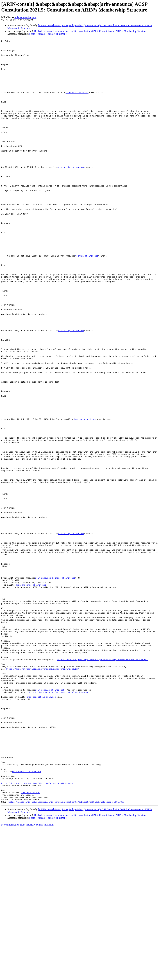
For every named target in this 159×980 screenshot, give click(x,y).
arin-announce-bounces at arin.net (55, 686)
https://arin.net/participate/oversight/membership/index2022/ (42, 795)
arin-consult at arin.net (41, 828)
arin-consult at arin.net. (50, 820)
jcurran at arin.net (77, 103)
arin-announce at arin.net (31, 694)
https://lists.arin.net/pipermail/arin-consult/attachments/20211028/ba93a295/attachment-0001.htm (66, 954)
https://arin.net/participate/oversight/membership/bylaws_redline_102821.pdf (102, 784)
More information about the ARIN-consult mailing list (28, 977)
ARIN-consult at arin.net (27, 918)
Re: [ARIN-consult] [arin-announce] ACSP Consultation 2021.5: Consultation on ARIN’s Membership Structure (90, 31)
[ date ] (33, 34)
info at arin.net (30, 943)
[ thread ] (42, 34)
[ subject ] (52, 34)
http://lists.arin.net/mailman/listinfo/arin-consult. (61, 823)
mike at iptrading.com (25, 17)
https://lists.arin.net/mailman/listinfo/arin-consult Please (37, 932)
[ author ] (62, 34)
